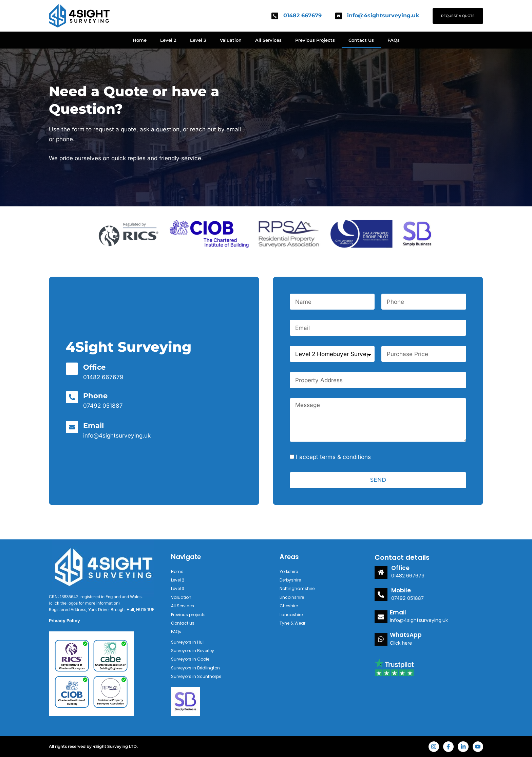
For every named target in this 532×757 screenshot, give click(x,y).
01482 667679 (302, 15)
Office (95, 367)
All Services (268, 40)
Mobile (400, 589)
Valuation (231, 40)
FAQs (394, 40)
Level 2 (168, 40)
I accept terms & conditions (333, 457)
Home (140, 40)
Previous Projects (315, 40)
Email (94, 426)
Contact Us (361, 40)
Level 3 (198, 40)
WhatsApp (404, 633)
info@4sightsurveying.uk (383, 15)
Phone (96, 396)
